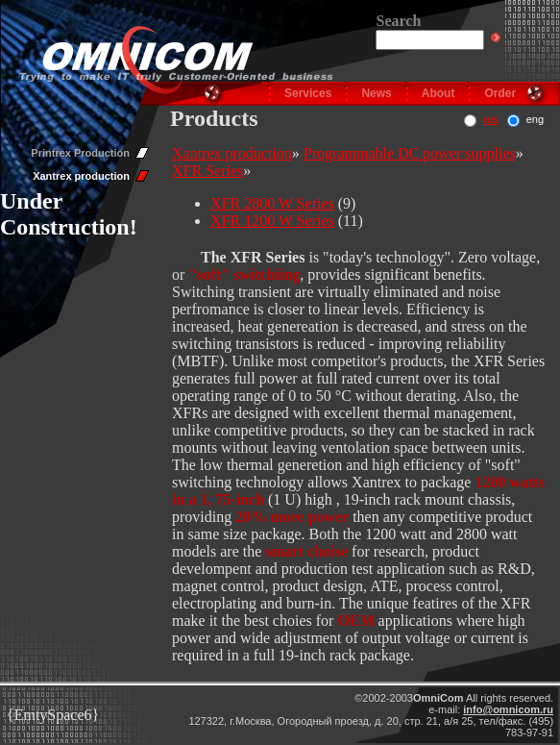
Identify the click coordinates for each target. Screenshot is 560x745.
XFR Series (207, 171)
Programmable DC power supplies (410, 153)
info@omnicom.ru (508, 709)
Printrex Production (80, 153)
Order (500, 93)
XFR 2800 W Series (272, 203)
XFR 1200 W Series (272, 221)
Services (308, 93)
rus (490, 119)
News (376, 93)
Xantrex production (81, 176)
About (438, 93)
